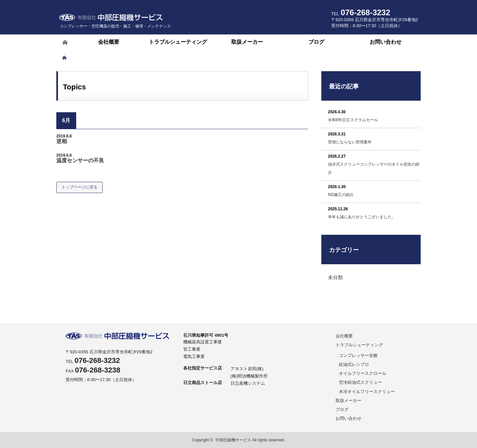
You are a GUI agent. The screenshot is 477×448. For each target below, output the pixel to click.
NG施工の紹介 (341, 195)
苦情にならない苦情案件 (350, 142)
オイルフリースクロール (363, 373)
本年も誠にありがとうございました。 (362, 217)
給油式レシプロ (354, 364)
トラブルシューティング (359, 345)
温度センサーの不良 (80, 160)
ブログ (342, 409)
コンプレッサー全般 (358, 355)
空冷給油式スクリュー (360, 382)
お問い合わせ (348, 418)
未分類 (335, 277)
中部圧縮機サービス (233, 440)
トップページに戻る (79, 187)
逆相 (62, 141)
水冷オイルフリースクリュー (367, 392)
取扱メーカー (348, 400)
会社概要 (344, 336)
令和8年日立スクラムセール (353, 120)
